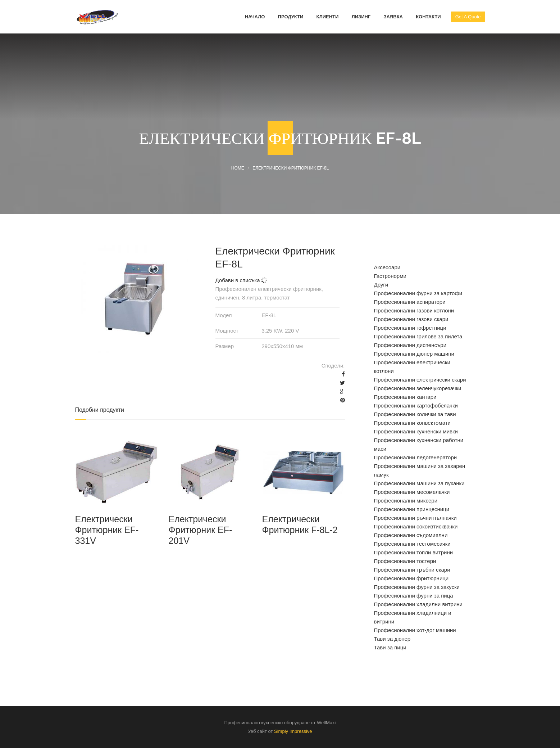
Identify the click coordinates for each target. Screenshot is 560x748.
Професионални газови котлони (414, 310)
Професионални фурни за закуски (417, 587)
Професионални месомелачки (412, 492)
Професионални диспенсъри (410, 345)
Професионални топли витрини (414, 552)
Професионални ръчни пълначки (415, 518)
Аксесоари (387, 267)
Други (381, 285)
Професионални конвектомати (412, 423)
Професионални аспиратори (410, 302)
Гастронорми (390, 276)
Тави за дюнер (392, 639)
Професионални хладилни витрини (418, 604)
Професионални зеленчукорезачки (418, 388)
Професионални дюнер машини (414, 354)
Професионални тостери (405, 561)
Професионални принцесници (412, 509)
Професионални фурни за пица (414, 596)
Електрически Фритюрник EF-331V (107, 530)
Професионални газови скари (411, 319)
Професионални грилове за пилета (418, 336)
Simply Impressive (293, 731)
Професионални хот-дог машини (415, 630)
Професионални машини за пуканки (419, 483)
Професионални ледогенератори (416, 457)
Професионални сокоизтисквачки (416, 526)
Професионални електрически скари (420, 380)
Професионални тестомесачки (412, 544)
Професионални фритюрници (411, 578)
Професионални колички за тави (415, 414)
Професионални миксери (406, 501)
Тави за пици (390, 647)
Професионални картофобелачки (416, 405)
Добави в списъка (241, 280)
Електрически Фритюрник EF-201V (200, 530)
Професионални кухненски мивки (416, 431)
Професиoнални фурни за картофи (418, 293)
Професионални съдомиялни (411, 535)
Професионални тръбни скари (412, 570)
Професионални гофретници (410, 328)
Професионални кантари (405, 397)
